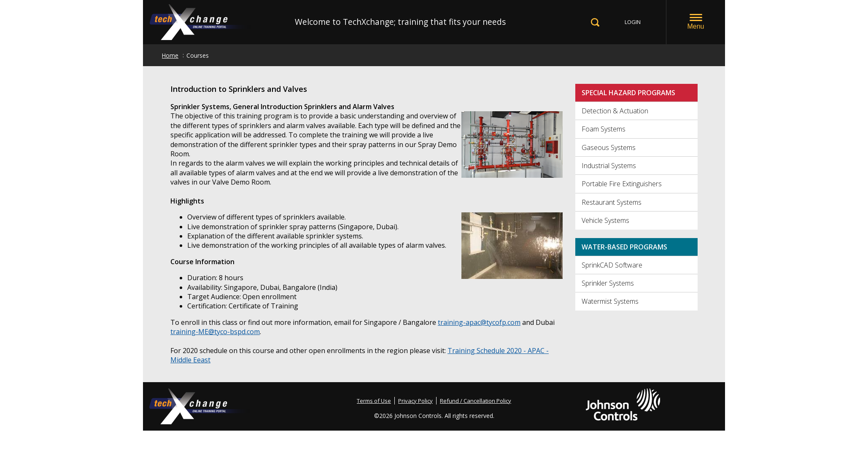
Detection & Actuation (615, 111)
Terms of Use (374, 401)
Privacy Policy (415, 401)
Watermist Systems (610, 301)
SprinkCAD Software (612, 265)
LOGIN (633, 22)
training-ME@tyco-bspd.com (215, 332)
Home (170, 55)
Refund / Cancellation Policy (476, 401)
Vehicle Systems (605, 220)
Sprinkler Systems (608, 283)
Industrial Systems (609, 166)
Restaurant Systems (612, 202)
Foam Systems (604, 129)
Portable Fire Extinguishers (622, 184)
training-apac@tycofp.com (479, 322)
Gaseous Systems (609, 147)
